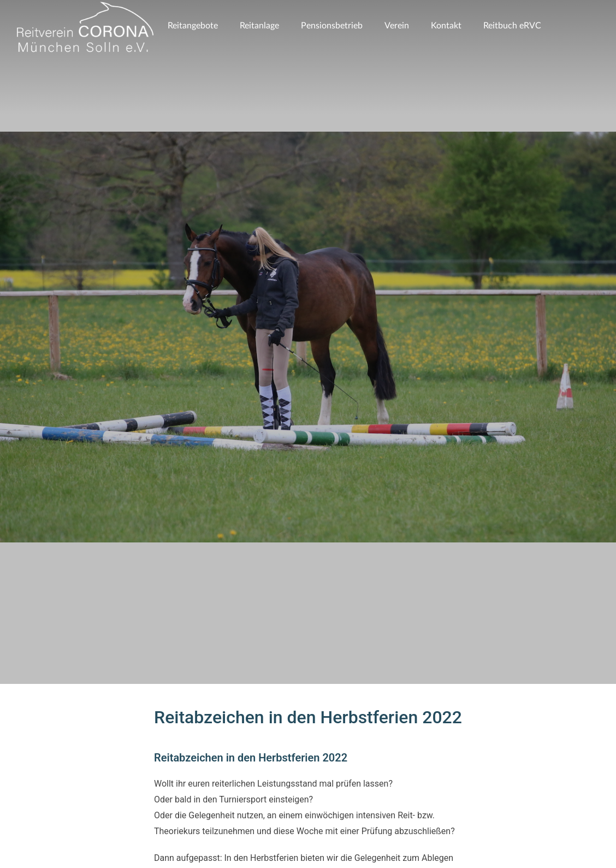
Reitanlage (259, 26)
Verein (397, 26)
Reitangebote (193, 26)
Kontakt (446, 26)
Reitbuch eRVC (512, 26)
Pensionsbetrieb (332, 26)
